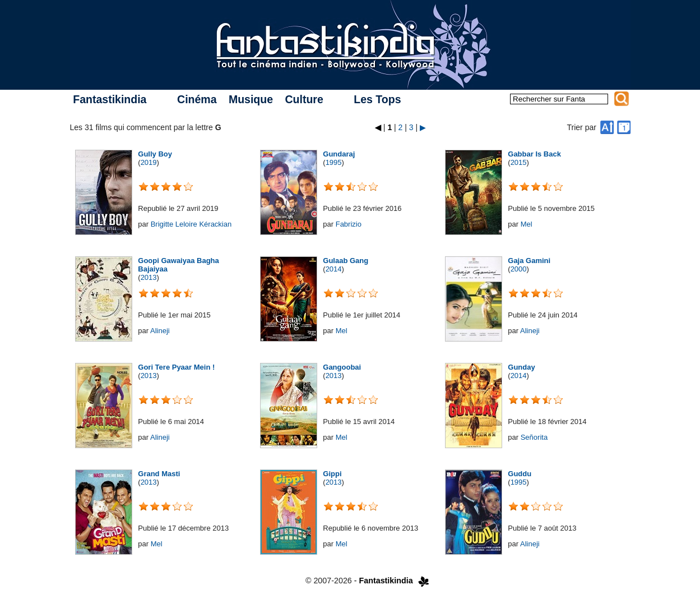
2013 (149, 277)
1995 (334, 162)
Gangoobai (342, 367)
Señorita (534, 437)
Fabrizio (349, 224)
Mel (527, 224)
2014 (334, 269)
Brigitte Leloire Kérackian (191, 224)
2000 (519, 269)
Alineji (160, 331)
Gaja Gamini (529, 261)
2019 (149, 162)
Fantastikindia (110, 99)
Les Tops (377, 99)
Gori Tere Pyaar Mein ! (176, 367)
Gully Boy (155, 154)
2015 (519, 162)
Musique (251, 99)
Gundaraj (339, 154)
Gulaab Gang (346, 261)
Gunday (521, 367)
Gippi (332, 474)
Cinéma (197, 99)
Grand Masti (159, 474)
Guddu (520, 474)
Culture (304, 99)
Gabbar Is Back (534, 154)
